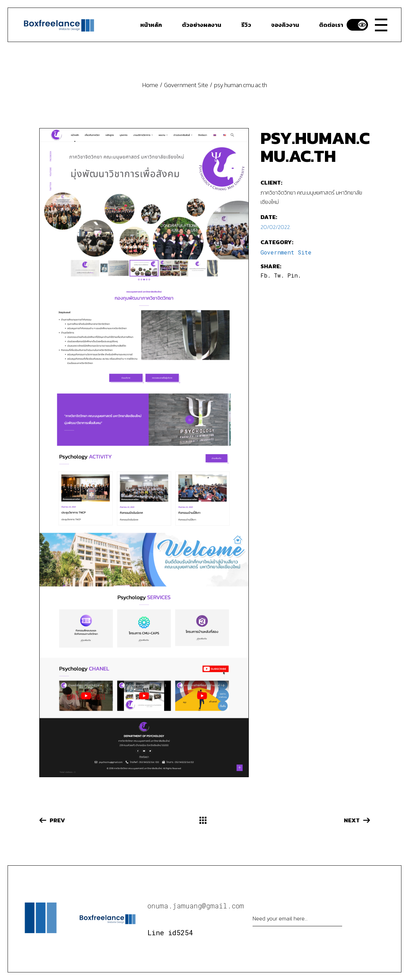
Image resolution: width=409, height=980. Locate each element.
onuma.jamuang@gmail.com (196, 906)
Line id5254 (170, 932)
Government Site (286, 252)
